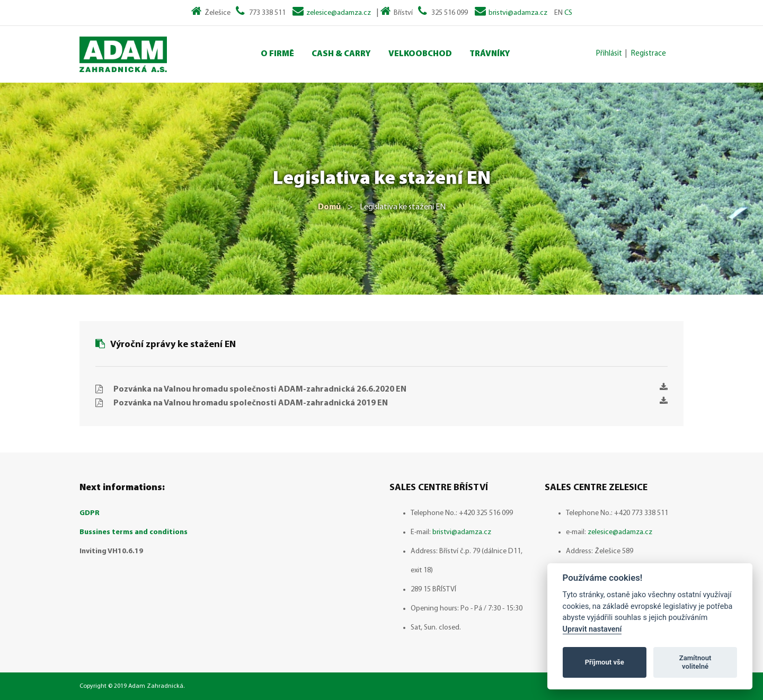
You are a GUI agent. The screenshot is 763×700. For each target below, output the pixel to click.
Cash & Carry (341, 54)
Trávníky (490, 54)
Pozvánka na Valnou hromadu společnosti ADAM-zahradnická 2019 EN (391, 402)
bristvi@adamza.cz (518, 13)
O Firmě (277, 54)
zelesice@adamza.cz (339, 13)
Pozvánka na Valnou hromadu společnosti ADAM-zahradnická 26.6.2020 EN (391, 388)
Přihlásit (609, 54)
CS (568, 13)
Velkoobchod (420, 54)
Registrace (649, 54)
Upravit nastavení (592, 629)
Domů (329, 207)
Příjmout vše (605, 662)
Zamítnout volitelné (695, 662)
